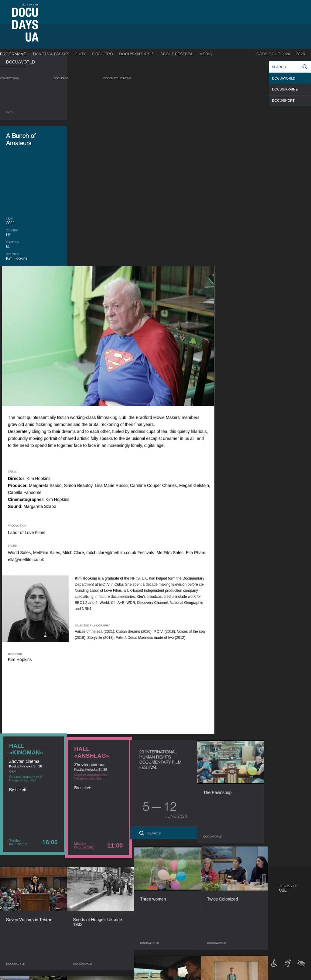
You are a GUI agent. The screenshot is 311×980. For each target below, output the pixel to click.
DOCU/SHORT (283, 101)
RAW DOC (84, 898)
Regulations (169, 892)
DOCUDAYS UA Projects (242, 888)
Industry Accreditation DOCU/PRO (108, 892)
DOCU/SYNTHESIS (137, 54)
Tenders (165, 927)
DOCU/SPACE (240, 909)
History (164, 933)
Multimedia (206, 909)
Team (162, 909)
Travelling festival (248, 896)
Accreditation (210, 903)
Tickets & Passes (51, 54)
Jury (81, 54)
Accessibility (169, 921)
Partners (166, 915)
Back (10, 112)
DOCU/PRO (102, 54)
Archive (164, 939)
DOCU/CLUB (239, 903)
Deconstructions (117, 78)
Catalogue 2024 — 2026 (281, 54)
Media (206, 54)
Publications (18, 892)
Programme (13, 54)
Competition (10, 78)
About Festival (177, 54)
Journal (15, 886)
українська (30, 4)
